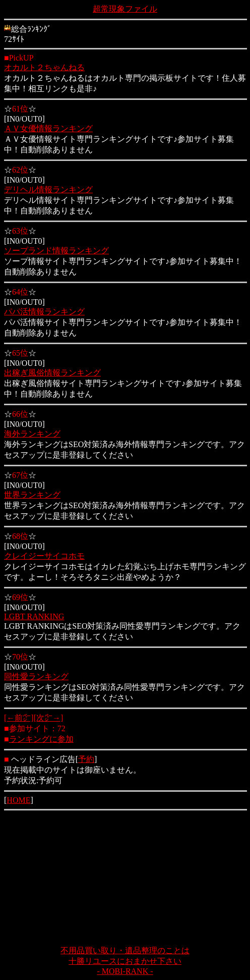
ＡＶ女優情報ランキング (48, 128)
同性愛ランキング (36, 676)
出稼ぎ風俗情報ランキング (52, 373)
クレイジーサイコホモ (44, 556)
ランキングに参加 (41, 739)
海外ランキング (32, 434)
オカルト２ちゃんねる (44, 67)
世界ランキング (32, 495)
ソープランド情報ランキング (56, 251)
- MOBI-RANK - (125, 971)
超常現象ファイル (125, 9)
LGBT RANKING (34, 616)
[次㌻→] (49, 718)
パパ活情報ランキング (44, 312)
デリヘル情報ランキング (48, 189)
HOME (18, 800)
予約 (86, 759)
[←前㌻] (19, 718)
